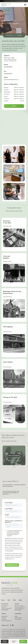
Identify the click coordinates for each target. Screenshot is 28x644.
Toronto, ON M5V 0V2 (20, 608)
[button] (25, 5)
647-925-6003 (8, 67)
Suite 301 (4, 607)
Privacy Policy (18, 619)
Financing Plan (18, 618)
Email (6, 77)
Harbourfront (4, 616)
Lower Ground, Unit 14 (20, 607)
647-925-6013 (8, 74)
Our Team (4, 619)
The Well (4, 618)
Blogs (16, 616)
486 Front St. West (19, 606)
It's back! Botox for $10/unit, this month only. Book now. (14, 1)
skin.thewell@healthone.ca (11, 80)
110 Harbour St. (5, 606)
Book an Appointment (6, 621)
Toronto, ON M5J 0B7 (6, 608)
